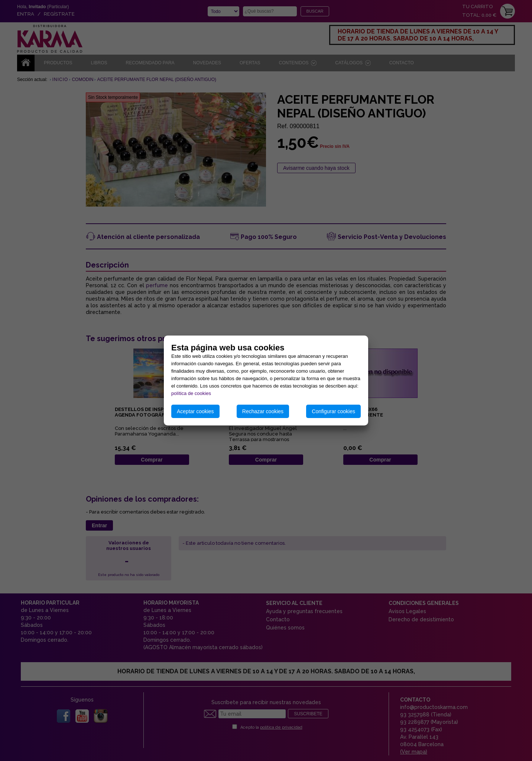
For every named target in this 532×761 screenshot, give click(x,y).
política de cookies (191, 393)
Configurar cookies (333, 411)
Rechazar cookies (263, 411)
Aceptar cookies (195, 411)
